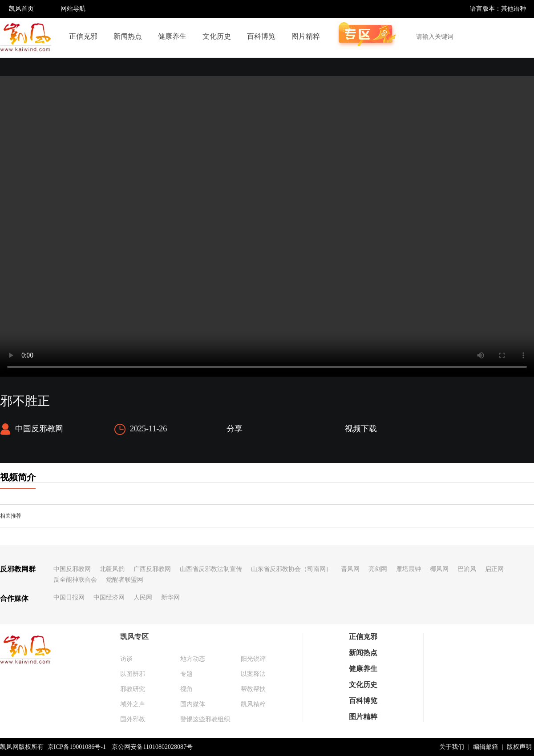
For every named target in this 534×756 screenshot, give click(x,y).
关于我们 (452, 747)
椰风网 (439, 569)
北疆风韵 (112, 569)
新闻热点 (128, 36)
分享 (235, 429)
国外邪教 (133, 719)
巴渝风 (467, 569)
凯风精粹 (253, 704)
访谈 (126, 659)
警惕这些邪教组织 (205, 719)
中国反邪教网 (72, 569)
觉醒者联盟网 (125, 580)
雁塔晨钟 (409, 569)
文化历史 (217, 36)
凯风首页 (21, 9)
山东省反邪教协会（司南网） (291, 569)
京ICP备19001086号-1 (77, 747)
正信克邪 (83, 36)
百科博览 (261, 36)
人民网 (143, 597)
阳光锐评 (253, 659)
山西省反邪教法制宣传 (211, 569)
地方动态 (193, 659)
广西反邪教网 (152, 569)
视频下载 (361, 429)
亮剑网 (378, 569)
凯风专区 (134, 637)
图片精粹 (306, 36)
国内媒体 (193, 704)
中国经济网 (109, 597)
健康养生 (172, 36)
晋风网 (350, 569)
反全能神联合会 (75, 580)
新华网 (170, 597)
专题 (186, 674)
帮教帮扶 (253, 689)
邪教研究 (133, 689)
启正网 (494, 569)
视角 (186, 689)
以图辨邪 (133, 674)
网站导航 (73, 9)
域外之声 (133, 704)
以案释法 (253, 674)
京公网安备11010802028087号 (152, 747)
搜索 (522, 36)
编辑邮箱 (485, 747)
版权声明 (519, 747)
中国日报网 (69, 597)
